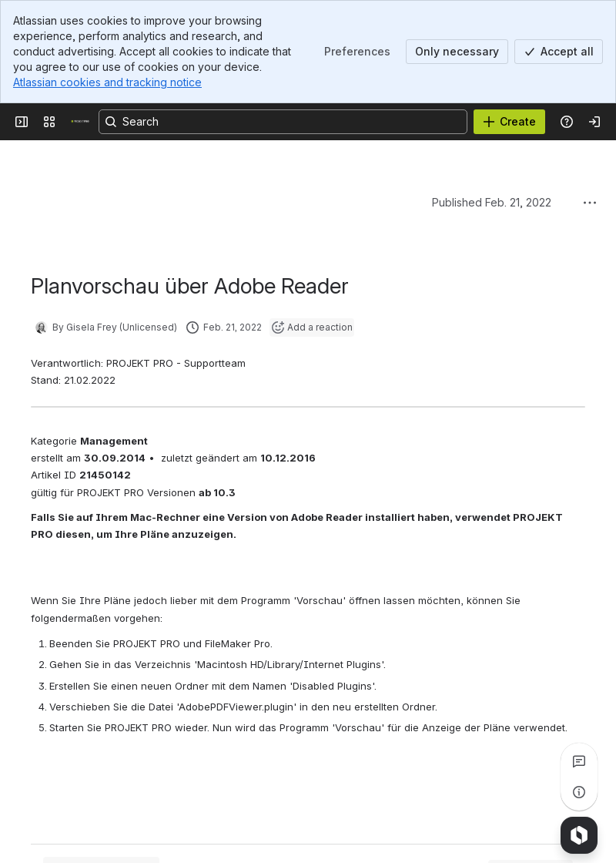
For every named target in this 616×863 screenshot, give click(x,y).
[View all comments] (579, 761)
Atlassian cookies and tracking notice (107, 82)
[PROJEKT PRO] (80, 122)
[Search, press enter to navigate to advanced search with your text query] (283, 122)
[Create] (509, 122)
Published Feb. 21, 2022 (492, 202)
